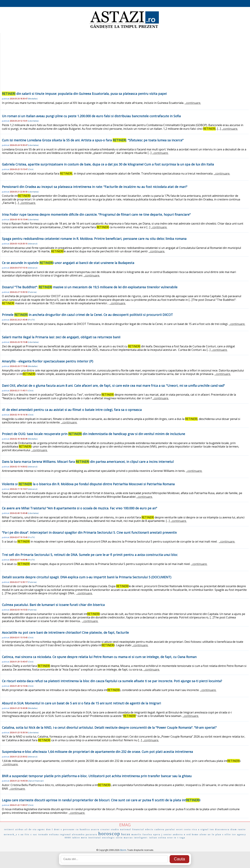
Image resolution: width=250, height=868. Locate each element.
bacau (126, 834)
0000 (68, 838)
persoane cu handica (77, 829)
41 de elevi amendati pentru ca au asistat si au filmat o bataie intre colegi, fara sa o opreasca (72, 410)
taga (182, 838)
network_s (11, 834)
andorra (178, 834)
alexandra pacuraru (85, 834)
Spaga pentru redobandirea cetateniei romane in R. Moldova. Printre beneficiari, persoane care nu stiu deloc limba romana (94, 239)
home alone (199, 834)
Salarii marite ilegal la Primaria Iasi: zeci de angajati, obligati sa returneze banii (61, 337)
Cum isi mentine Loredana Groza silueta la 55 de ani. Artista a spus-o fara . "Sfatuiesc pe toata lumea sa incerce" (93, 140)
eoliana (54, 834)
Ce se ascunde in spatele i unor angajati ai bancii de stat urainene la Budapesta (68, 263)
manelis (136, 834)
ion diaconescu (220, 829)
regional (65, 834)
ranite (242, 829)
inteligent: (141, 838)
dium (234, 829)
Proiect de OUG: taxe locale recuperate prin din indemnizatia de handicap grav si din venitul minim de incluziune (93, 434)
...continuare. (193, 103)
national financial (132, 829)
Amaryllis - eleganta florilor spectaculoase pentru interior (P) (47, 361)
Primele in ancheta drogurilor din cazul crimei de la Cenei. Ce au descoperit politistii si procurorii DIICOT (87, 315)
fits (27, 834)
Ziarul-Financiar (36, 781)
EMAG (125, 825)
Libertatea (33, 121)
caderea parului (165, 829)
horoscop (109, 834)
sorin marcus (124, 838)
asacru (95, 829)
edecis (149, 829)
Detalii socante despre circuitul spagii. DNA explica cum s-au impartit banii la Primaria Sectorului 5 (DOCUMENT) (87, 577)
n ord (187, 834)
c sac (34, 834)
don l (50, 829)
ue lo (211, 834)
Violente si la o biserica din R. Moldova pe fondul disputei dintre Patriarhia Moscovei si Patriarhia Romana (88, 484)
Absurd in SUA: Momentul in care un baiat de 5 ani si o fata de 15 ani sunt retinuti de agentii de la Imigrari (81, 703)
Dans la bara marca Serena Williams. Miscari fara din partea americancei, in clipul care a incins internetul (88, 462)
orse (170, 838)
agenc (41, 829)
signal (205, 829)
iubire (76, 838)
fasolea (147, 834)
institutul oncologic (102, 838)
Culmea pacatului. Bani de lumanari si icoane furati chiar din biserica (53, 605)
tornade (43, 834)
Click (31, 169)
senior (168, 834)
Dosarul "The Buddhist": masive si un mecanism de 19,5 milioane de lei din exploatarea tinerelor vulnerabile (90, 287)
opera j (158, 834)
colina (162, 838)
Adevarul (33, 244)
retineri (9, 829)
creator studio (110, 829)
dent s (58, 829)
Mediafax (33, 99)
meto (84, 838)
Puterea (32, 292)
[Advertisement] (124, 65)
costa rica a (192, 829)
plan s (220, 834)
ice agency (239, 834)
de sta (33, 829)
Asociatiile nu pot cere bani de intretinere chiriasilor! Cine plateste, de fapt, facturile (65, 633)
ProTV (31, 320)
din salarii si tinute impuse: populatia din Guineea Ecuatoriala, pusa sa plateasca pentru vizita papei (84, 94)
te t (176, 838)
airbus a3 (22, 829)
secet (180, 829)
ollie (228, 834)
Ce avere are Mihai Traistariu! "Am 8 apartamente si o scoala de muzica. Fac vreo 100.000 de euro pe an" (80, 508)
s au (21, 834)
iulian (153, 838)
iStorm (123, 850)
